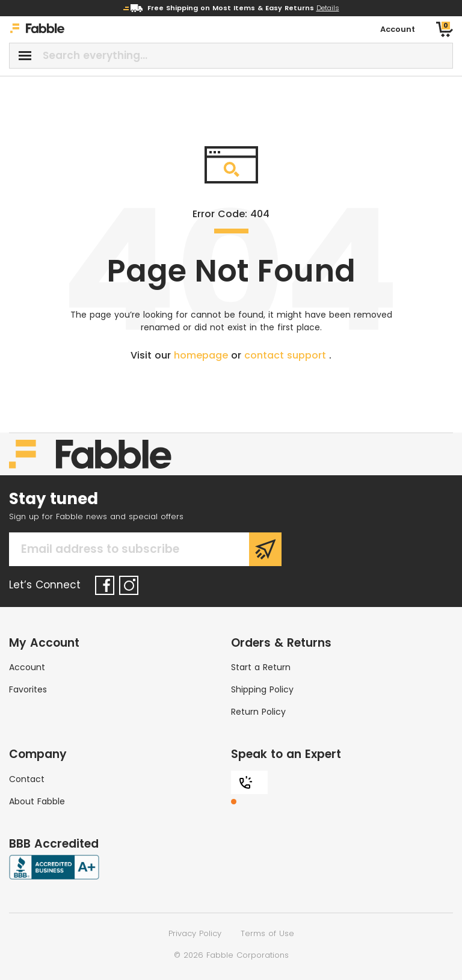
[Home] (37, 30)
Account (27, 667)
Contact (27, 779)
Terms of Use (267, 933)
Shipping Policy (262, 689)
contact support (287, 355)
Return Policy (258, 712)
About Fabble (37, 801)
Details (328, 8)
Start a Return (261, 667)
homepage (202, 355)
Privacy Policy (195, 933)
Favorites (28, 689)
